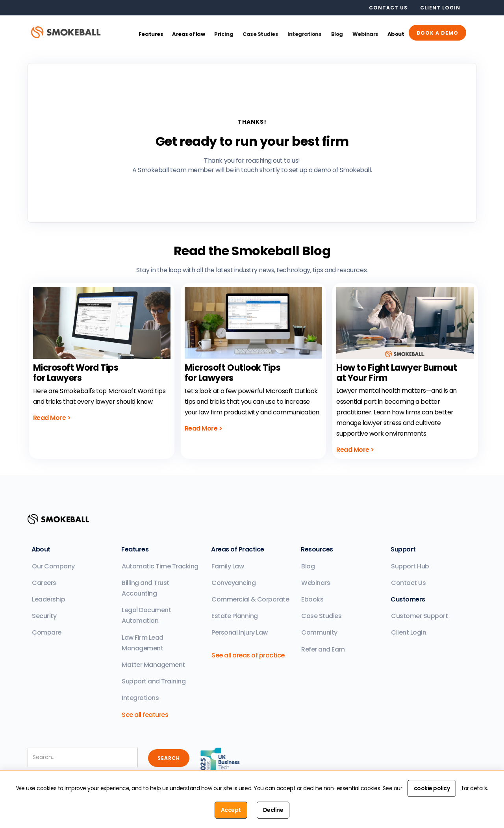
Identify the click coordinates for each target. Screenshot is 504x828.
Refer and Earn (323, 649)
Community (319, 632)
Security (44, 616)
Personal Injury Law (240, 632)
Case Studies (260, 34)
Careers (44, 583)
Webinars (365, 34)
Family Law (228, 566)
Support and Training (154, 681)
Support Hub (410, 566)
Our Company (53, 566)
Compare (47, 632)
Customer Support (419, 616)
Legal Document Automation (146, 615)
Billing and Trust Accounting (145, 588)
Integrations (304, 34)
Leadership (48, 599)
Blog (337, 34)
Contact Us (408, 583)
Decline (273, 810)
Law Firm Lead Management (143, 643)
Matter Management (153, 665)
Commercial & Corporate (250, 599)
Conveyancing (233, 583)
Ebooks (312, 599)
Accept (231, 810)
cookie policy (432, 788)
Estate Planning (235, 616)
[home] (71, 32)
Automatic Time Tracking (160, 566)
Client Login (409, 632)
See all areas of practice (248, 655)
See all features (145, 715)
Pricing (224, 34)
